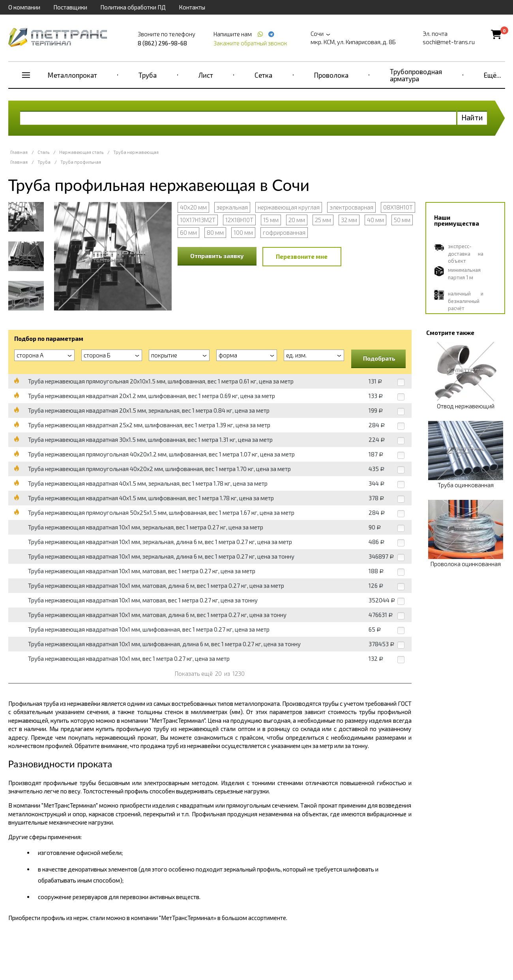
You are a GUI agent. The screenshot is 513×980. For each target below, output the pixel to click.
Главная (19, 152)
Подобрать (379, 358)
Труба (148, 75)
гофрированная (284, 232)
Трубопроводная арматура (416, 75)
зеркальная (232, 207)
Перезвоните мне (302, 256)
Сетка (263, 75)
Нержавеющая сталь (81, 152)
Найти (472, 117)
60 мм (188, 232)
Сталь (43, 152)
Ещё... (492, 75)
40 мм (375, 220)
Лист (206, 75)
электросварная (351, 207)
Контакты (192, 7)
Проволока (331, 75)
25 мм (323, 220)
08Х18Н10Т (398, 207)
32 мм (349, 220)
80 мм (215, 232)
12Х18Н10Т (239, 220)
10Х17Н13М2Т (198, 220)
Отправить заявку (217, 256)
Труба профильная (81, 162)
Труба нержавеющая (136, 152)
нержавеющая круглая (289, 207)
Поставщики (70, 7)
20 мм (297, 220)
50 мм (402, 220)
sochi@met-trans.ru (449, 42)
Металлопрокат (72, 75)
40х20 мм (193, 207)
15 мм (271, 220)
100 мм (243, 232)
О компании (24, 7)
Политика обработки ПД (133, 7)
